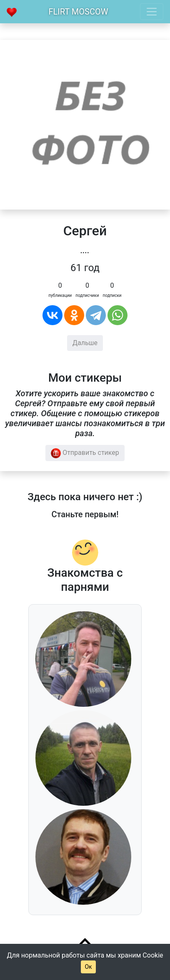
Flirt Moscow (79, 12)
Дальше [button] (85, 343)
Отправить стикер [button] (85, 453)
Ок (88, 967)
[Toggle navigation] (152, 12)
